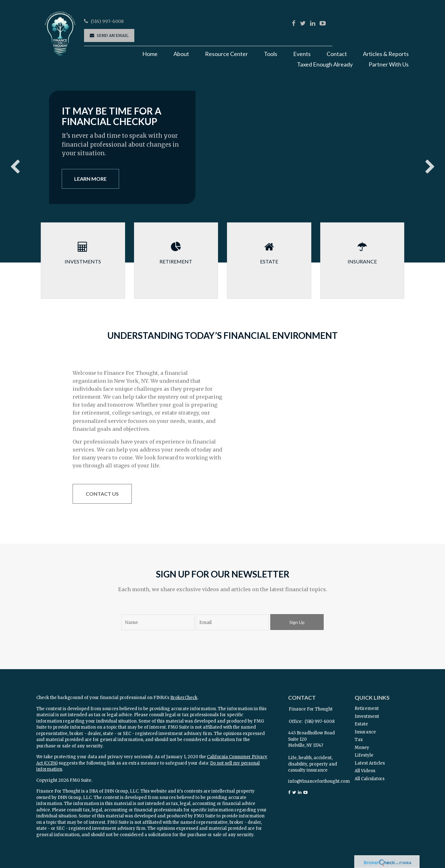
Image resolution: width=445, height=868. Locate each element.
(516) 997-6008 (107, 21)
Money (362, 748)
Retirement (367, 708)
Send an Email (113, 35)
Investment (367, 716)
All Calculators (370, 779)
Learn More (90, 179)
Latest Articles (370, 763)
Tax (359, 740)
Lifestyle (364, 755)
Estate (361, 724)
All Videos (365, 771)
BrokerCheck (184, 698)
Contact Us (102, 494)
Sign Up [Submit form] (297, 622)
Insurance (365, 732)
